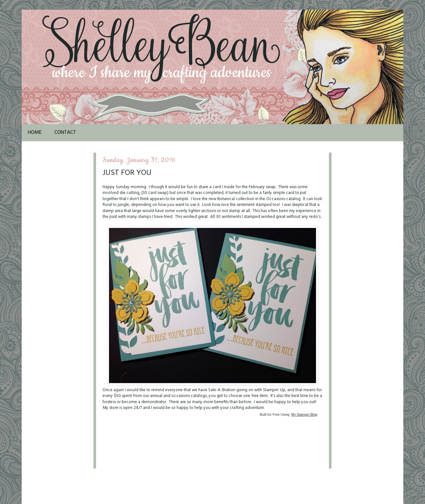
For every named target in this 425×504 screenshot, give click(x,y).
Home (35, 133)
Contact (65, 133)
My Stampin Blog (304, 414)
